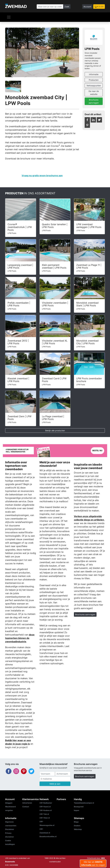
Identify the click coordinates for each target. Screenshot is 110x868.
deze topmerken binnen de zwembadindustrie (20, 638)
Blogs (76, 822)
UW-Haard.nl (45, 807)
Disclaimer (10, 829)
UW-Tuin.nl (44, 814)
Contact (26, 807)
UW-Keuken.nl (46, 810)
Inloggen (9, 803)
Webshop (78, 829)
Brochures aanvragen (94, 101)
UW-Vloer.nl (45, 818)
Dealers (77, 826)
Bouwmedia (10, 862)
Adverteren (27, 803)
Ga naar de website (94, 93)
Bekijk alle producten (55, 430)
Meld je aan (55, 784)
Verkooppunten (94, 86)
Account (87, 7)
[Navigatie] (9, 17)
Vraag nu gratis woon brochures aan (42, 175)
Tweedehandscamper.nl (84, 803)
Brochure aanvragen (85, 776)
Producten (94, 80)
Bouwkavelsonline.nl (48, 836)
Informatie (94, 74)
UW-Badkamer (46, 803)
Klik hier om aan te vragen (93, 863)
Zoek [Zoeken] (67, 7)
